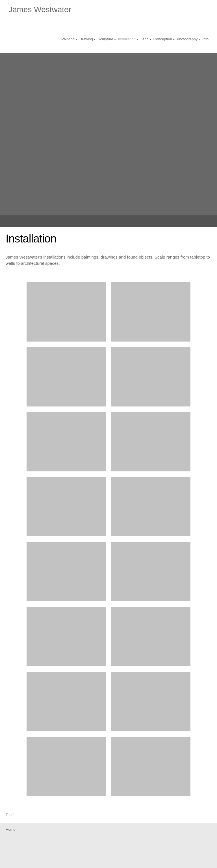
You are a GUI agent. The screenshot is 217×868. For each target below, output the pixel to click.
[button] (66, 312)
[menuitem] (68, 40)
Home (11, 829)
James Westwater (40, 10)
